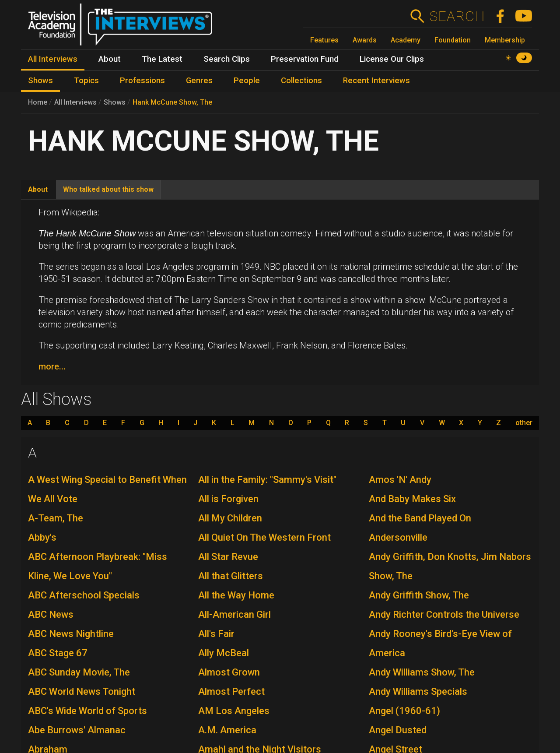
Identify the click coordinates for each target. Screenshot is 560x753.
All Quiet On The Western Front (264, 537)
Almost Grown (229, 672)
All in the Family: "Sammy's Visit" (267, 480)
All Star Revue (228, 557)
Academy (406, 40)
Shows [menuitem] (40, 81)
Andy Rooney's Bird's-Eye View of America (440, 643)
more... (52, 366)
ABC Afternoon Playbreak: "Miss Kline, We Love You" (98, 566)
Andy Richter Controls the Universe (444, 614)
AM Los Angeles (234, 711)
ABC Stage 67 (58, 653)
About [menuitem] (110, 59)
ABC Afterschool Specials (84, 595)
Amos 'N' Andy (400, 480)
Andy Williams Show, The (422, 672)
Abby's (42, 537)
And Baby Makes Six (412, 499)
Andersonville (398, 537)
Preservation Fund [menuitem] (305, 59)
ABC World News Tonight (82, 691)
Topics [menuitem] (86, 81)
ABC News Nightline (71, 634)
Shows (115, 102)
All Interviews (75, 102)
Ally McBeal (224, 653)
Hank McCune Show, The (172, 102)
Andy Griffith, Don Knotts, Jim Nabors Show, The (450, 566)
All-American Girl (234, 614)
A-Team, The (56, 518)
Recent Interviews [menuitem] (376, 81)
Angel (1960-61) (404, 711)
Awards (365, 40)
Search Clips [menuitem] (227, 59)
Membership (505, 40)
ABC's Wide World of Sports (87, 711)
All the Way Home (236, 595)
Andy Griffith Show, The (419, 595)
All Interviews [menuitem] (53, 59)
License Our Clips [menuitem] (392, 59)
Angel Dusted (398, 730)
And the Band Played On (420, 518)
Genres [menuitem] (199, 81)
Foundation (453, 40)
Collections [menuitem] (301, 81)
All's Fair (216, 634)
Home (38, 102)
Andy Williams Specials (418, 691)
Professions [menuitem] (142, 81)
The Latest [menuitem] (162, 59)
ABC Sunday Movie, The (79, 672)
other (524, 423)
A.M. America (227, 730)
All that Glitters (231, 576)
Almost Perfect (231, 691)
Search (457, 16)
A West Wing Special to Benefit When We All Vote (107, 489)
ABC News (51, 614)
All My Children (230, 518)
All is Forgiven (228, 499)
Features (324, 40)
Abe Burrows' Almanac (77, 730)
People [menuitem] (247, 81)
